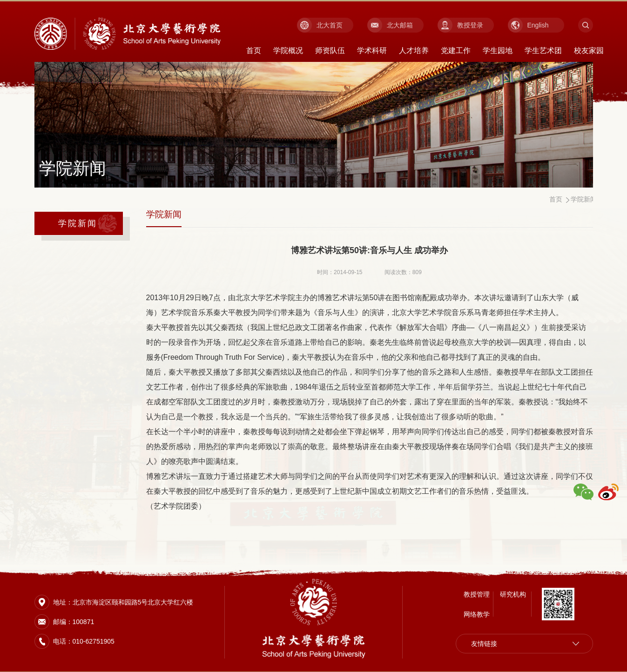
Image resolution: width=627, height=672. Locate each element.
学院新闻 (78, 223)
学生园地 (498, 50)
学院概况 (288, 50)
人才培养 (414, 50)
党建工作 (456, 50)
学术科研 (372, 50)
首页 (254, 50)
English (538, 25)
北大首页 (330, 25)
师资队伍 (330, 50)
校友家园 (589, 50)
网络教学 (477, 613)
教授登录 (470, 25)
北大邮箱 (400, 25)
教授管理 (477, 593)
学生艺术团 (543, 50)
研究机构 (513, 593)
